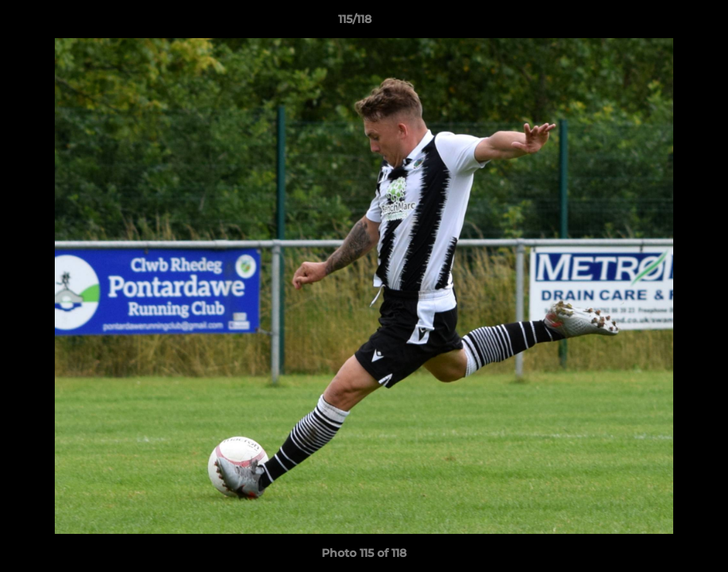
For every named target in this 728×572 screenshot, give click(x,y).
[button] (661, 23)
